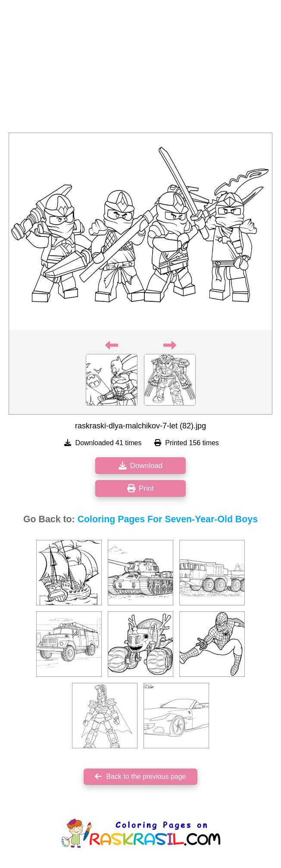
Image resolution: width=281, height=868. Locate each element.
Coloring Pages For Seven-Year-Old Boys (168, 519)
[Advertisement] (140, 69)
